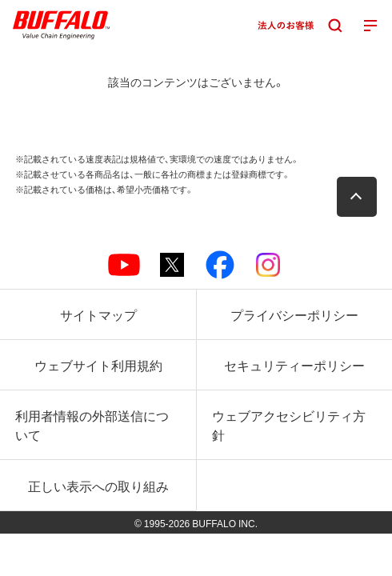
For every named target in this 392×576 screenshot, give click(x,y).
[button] (357, 197)
